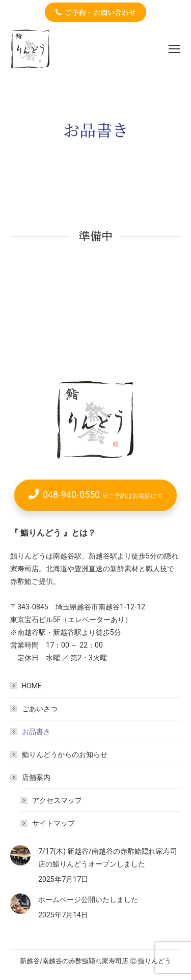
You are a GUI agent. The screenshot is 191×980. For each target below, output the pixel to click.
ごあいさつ (40, 709)
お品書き (36, 732)
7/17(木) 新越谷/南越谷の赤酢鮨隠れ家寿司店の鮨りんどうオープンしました (108, 858)
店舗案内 (31, 777)
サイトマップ (53, 823)
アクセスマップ (57, 800)
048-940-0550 (103, 495)
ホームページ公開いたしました (88, 900)
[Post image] (20, 855)
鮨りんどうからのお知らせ (65, 754)
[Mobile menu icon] (174, 49)
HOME (32, 686)
